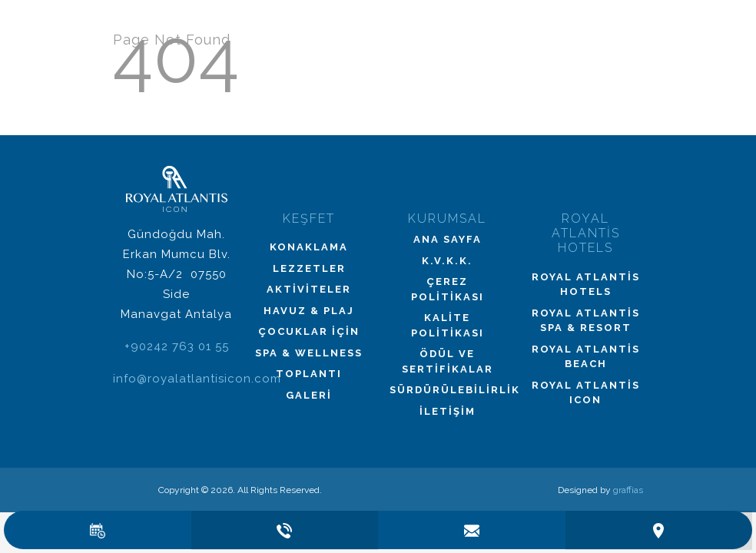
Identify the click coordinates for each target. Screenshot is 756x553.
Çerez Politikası (448, 289)
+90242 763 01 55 (177, 346)
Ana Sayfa (448, 239)
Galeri (309, 395)
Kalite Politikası (448, 325)
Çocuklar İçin (309, 331)
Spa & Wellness (309, 353)
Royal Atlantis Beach (586, 357)
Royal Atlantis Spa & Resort (586, 321)
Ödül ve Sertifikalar (448, 361)
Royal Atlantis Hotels (586, 285)
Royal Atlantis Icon (586, 393)
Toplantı (309, 374)
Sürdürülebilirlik (447, 390)
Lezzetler (309, 268)
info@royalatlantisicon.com (197, 379)
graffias (628, 490)
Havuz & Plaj (309, 311)
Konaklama (309, 247)
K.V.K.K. (447, 261)
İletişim (448, 411)
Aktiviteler (309, 289)
